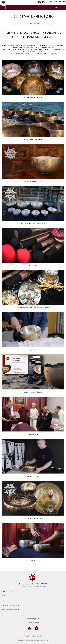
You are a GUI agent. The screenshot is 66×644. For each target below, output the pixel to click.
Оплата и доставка (7, 591)
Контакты (4, 614)
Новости (4, 600)
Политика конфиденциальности (10, 606)
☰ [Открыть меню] (4, 7)
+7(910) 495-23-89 (60, 2)
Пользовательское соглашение (10, 610)
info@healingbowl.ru (33, 619)
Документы (5, 596)
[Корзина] (58, 7)
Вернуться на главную (33, 23)
